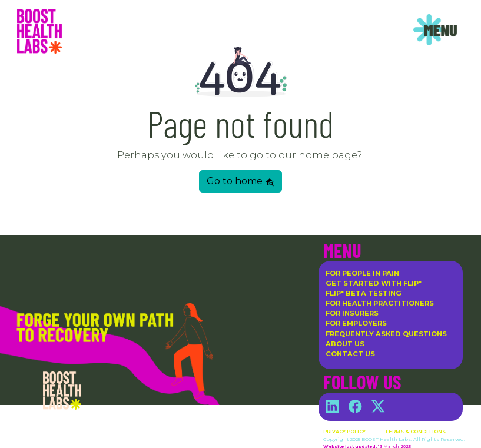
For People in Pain (362, 273)
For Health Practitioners (380, 303)
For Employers (356, 323)
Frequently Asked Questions (386, 334)
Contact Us (350, 354)
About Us (345, 344)
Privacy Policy (344, 432)
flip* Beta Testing (364, 293)
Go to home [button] (240, 181)
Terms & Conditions (415, 432)
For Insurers (352, 313)
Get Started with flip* (374, 283)
